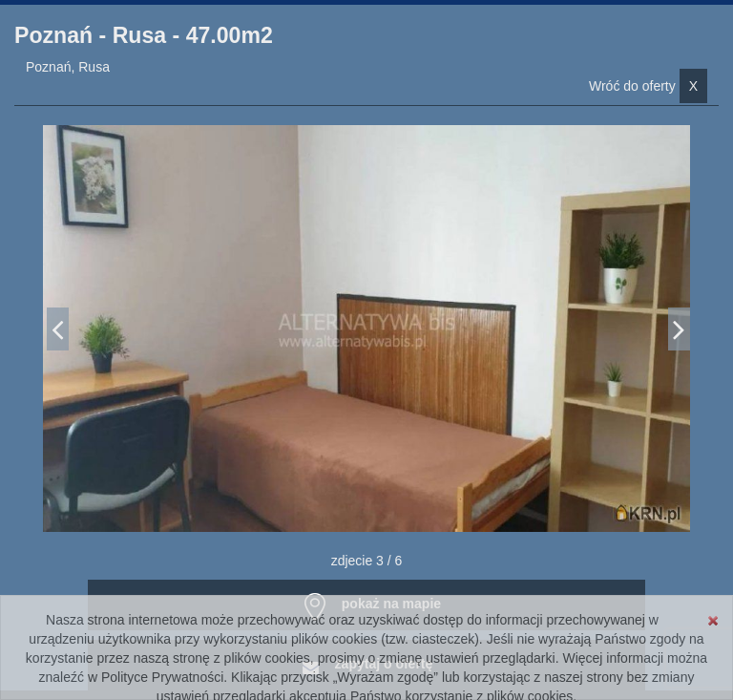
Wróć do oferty (648, 86)
